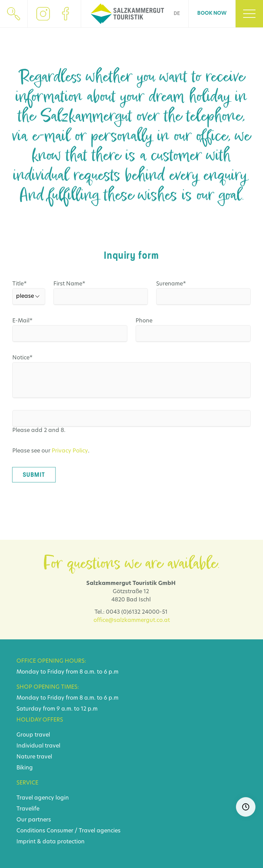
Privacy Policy (70, 451)
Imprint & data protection (51, 842)
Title (15, 284)
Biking (25, 768)
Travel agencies (100, 831)
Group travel (33, 735)
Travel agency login (43, 798)
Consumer (60, 831)
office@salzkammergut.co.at (132, 621)
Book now (212, 14)
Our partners (34, 820)
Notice (27, 358)
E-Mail (27, 321)
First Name (69, 284)
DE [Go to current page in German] (177, 14)
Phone (144, 321)
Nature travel (34, 757)
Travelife (28, 809)
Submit (34, 475)
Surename (171, 284)
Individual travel (38, 746)
